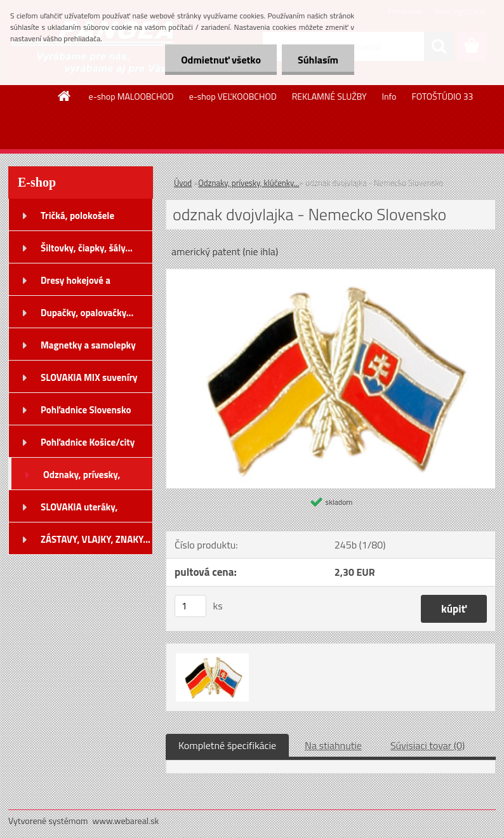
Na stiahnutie (333, 745)
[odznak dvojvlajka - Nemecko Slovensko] (331, 274)
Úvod (183, 183)
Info (389, 96)
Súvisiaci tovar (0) (428, 745)
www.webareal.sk (126, 821)
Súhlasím (318, 60)
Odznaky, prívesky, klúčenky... (249, 183)
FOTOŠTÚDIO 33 (442, 96)
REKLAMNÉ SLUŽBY (329, 96)
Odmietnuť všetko (221, 60)
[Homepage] (65, 96)
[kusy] (190, 606)
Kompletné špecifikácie (227, 745)
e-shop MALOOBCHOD (131, 96)
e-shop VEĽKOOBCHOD (233, 96)
